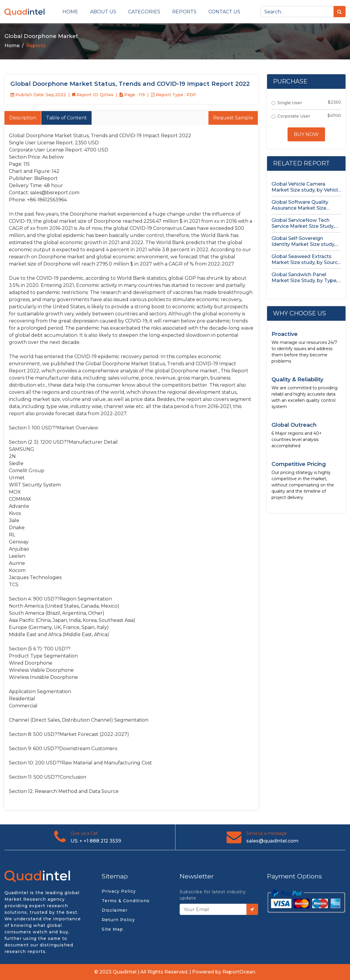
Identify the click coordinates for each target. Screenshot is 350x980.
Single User (290, 103)
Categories (144, 12)
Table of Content (66, 118)
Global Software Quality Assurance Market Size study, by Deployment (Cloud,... (300, 205)
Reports (184, 12)
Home (70, 12)
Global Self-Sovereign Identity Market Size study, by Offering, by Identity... (303, 241)
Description (23, 118)
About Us (103, 12)
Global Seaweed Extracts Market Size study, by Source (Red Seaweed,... (306, 260)
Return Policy (118, 920)
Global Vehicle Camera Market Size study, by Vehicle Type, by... (306, 187)
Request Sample (233, 118)
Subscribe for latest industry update (213, 895)
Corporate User (294, 116)
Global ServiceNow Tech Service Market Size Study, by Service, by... (303, 223)
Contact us (224, 12)
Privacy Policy (119, 891)
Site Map (112, 929)
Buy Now (306, 134)
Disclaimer (115, 910)
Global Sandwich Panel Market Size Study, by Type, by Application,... (304, 278)
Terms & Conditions (126, 901)
